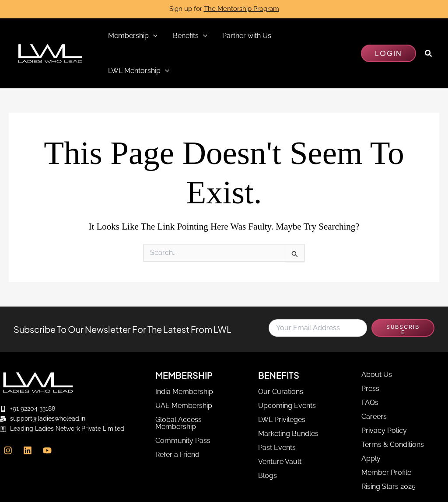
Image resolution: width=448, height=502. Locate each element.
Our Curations (281, 357)
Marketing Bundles (288, 399)
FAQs (370, 368)
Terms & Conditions (393, 410)
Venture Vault (280, 427)
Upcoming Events (287, 371)
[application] (152, 36)
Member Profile (386, 438)
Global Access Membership (178, 389)
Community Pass (183, 406)
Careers (374, 382)
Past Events (277, 413)
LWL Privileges (282, 385)
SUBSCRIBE (403, 295)
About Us (377, 340)
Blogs (268, 441)
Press (370, 354)
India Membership (184, 357)
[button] (388, 36)
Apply (371, 424)
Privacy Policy (384, 396)
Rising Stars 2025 (388, 452)
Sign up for (224, 9)
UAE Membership (184, 371)
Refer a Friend (177, 420)
